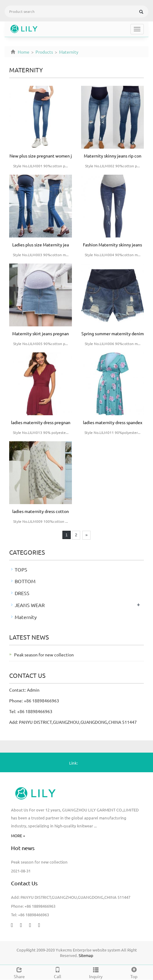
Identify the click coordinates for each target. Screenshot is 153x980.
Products (44, 52)
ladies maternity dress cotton (41, 511)
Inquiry (96, 972)
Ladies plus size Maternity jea (41, 245)
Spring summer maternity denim (113, 333)
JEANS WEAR (30, 605)
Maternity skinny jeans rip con (113, 156)
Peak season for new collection (44, 655)
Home (24, 52)
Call (57, 972)
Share (19, 972)
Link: (73, 763)
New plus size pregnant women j (41, 156)
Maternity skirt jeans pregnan (41, 333)
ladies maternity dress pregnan (41, 422)
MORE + (18, 836)
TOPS (21, 569)
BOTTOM (25, 581)
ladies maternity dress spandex (113, 422)
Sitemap (86, 955)
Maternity (68, 52)
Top (134, 972)
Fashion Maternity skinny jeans (112, 245)
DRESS (22, 593)
